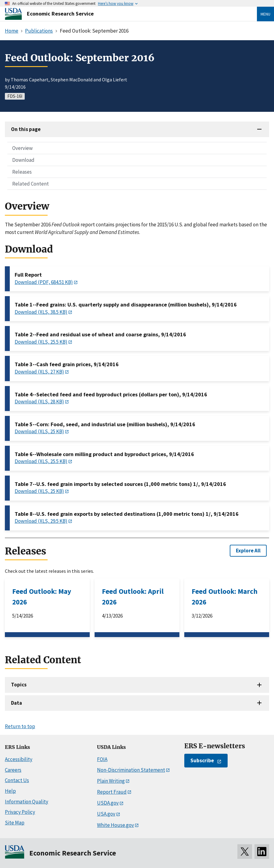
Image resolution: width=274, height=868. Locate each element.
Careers (13, 770)
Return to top (20, 726)
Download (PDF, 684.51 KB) (44, 282)
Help (10, 791)
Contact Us (17, 780)
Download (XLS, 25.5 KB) (41, 342)
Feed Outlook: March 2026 (225, 597)
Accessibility (19, 759)
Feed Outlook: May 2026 (42, 597)
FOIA (102, 759)
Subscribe (202, 760)
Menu (265, 14)
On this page (26, 129)
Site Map (15, 823)
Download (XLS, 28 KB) (39, 402)
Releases (22, 172)
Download (23, 160)
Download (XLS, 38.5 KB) (41, 312)
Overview (22, 148)
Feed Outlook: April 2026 (133, 597)
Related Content (31, 184)
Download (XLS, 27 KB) (39, 372)
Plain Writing (111, 781)
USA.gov (106, 814)
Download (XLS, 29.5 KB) (41, 521)
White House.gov (115, 825)
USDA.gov (108, 803)
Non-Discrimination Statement (131, 770)
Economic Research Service (60, 14)
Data (16, 703)
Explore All (248, 551)
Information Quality (27, 802)
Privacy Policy (20, 812)
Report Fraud (112, 792)
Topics (19, 685)
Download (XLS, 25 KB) (39, 431)
